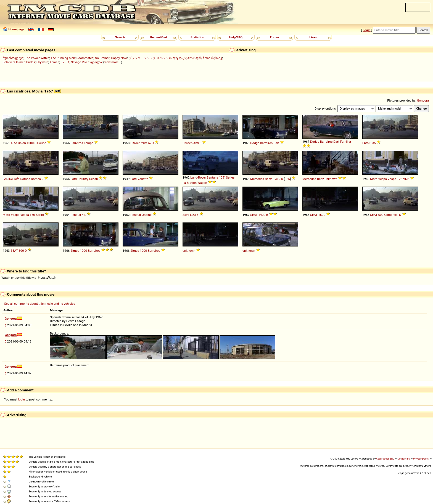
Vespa (392, 179)
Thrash (55, 62)
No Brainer (102, 58)
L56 (287, 179)
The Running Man (63, 58)
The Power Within (37, 58)
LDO (193, 215)
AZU (151, 143)
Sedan (94, 179)
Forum (275, 37)
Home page (16, 29)
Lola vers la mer (14, 62)
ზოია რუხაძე (212, 58)
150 (32, 215)
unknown (331, 179)
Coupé (41, 143)
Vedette (143, 179)
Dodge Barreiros (261, 143)
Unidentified (159, 37)
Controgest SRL (385, 459)
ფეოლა (96, 62)
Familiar (345, 142)
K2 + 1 (65, 62)
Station (192, 183)
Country (83, 179)
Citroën (135, 143)
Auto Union (18, 143)
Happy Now (119, 58)
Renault (76, 215)
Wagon (202, 183)
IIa (184, 183)
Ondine (146, 215)
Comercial (391, 215)
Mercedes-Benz (261, 179)
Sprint (40, 215)
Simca (75, 251)
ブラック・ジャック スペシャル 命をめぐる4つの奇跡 (165, 58)
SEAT (254, 215)
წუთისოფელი (13, 58)
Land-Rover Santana (204, 177)
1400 (262, 215)
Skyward (42, 62)
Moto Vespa (378, 179)
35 (374, 143)
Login (366, 30)
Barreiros (77, 143)
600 (381, 215)
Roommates (85, 58)
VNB (406, 179)
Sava (186, 215)
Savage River (80, 62)
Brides (31, 62)
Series (230, 177)
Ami (196, 143)
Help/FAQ (236, 37)
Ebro (365, 143)
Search (120, 37)
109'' (222, 177)
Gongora (423, 100)
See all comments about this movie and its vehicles (40, 304)
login (22, 399)
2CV (144, 143)
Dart (276, 143)
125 (400, 179)
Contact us (404, 459)
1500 (322, 215)
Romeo (36, 179)
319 (278, 179)
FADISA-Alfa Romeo (16, 179)
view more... (113, 62)
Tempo (89, 143)
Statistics (197, 37)
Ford (74, 179)
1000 (30, 143)
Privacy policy (421, 459)
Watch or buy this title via (29, 278)
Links (313, 37)
